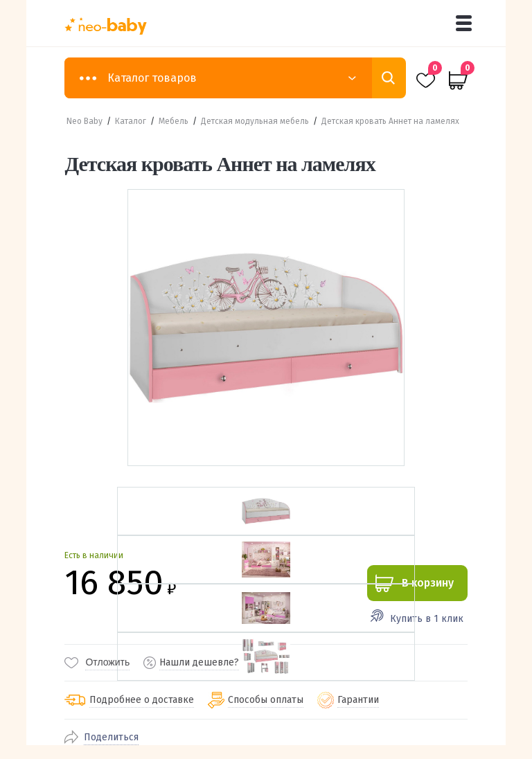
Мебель (174, 121)
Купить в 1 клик (427, 619)
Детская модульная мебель (255, 121)
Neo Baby (85, 121)
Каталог (131, 121)
